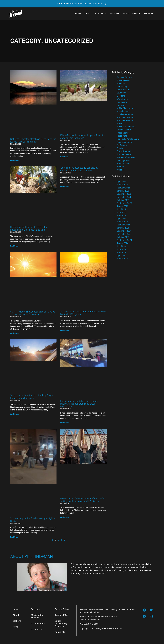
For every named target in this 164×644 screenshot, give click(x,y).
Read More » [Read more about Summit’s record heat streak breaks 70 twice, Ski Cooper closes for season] (15, 333)
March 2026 (122, 185)
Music (120, 124)
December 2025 (124, 194)
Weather (121, 167)
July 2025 (121, 209)
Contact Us (37, 629)
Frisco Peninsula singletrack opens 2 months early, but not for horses (83, 137)
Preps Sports (123, 133)
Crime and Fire (123, 90)
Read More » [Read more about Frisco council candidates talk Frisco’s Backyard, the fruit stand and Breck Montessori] (65, 423)
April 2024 (122, 256)
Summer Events (124, 154)
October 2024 (123, 237)
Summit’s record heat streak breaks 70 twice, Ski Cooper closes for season (33, 313)
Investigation (123, 111)
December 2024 (124, 231)
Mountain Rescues (125, 120)
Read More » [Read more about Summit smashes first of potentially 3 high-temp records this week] (15, 414)
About (88, 14)
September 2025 (124, 203)
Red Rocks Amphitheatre (128, 139)
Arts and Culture (124, 77)
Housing (121, 105)
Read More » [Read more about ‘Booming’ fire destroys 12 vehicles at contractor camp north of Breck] (65, 187)
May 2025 (121, 216)
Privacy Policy (62, 609)
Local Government (125, 114)
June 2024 (122, 249)
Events (136, 14)
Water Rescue (123, 164)
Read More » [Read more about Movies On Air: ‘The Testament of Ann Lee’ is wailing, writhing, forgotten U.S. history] (65, 517)
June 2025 (122, 212)
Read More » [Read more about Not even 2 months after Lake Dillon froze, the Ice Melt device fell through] (15, 160)
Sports (120, 148)
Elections (121, 96)
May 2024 (121, 252)
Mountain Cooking (125, 117)
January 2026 (123, 191)
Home (78, 14)
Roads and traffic (125, 142)
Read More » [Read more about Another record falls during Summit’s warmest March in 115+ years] (65, 330)
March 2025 (122, 222)
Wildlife (120, 170)
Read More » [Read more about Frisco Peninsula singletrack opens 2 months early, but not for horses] (65, 157)
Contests (100, 14)
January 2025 (123, 228)
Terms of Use (62, 615)
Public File (60, 632)
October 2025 (123, 200)
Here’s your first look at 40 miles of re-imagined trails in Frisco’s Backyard (29, 228)
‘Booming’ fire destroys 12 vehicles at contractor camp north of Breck (79, 169)
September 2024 (124, 240)
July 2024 (121, 246)
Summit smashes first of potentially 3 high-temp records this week (32, 397)
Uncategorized (123, 161)
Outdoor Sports (124, 130)
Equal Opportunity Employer (61, 624)
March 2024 (122, 259)
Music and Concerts (126, 127)
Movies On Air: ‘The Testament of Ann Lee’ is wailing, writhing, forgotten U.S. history (83, 500)
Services (148, 14)
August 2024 (123, 243)
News (126, 14)
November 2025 (124, 197)
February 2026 (123, 188)
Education (121, 93)
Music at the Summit (37, 616)
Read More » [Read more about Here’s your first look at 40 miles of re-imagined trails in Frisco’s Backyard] (15, 246)
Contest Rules (38, 624)
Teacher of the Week (126, 157)
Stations (114, 14)
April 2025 (122, 219)
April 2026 (122, 182)
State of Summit (124, 151)
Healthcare (122, 102)
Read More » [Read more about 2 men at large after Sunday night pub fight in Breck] (15, 537)
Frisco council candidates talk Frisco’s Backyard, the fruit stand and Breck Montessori (79, 404)
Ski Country (122, 145)
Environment (123, 99)
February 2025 (123, 225)
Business (121, 84)
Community (122, 87)
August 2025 (123, 206)
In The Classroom (125, 108)
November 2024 (124, 234)
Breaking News (124, 80)
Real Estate (122, 136)
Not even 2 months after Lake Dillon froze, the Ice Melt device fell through (33, 140)
